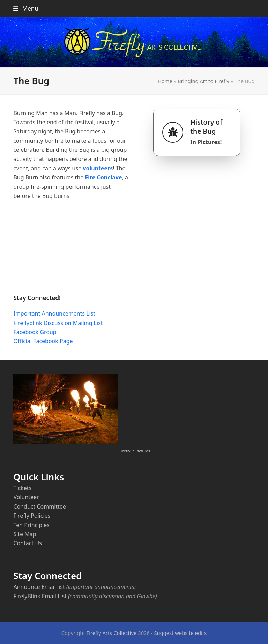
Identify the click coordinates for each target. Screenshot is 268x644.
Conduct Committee (39, 506)
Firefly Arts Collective (112, 633)
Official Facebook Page (43, 341)
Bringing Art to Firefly (203, 81)
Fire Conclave (103, 177)
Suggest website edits (180, 633)
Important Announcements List (54, 313)
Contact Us (27, 543)
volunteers (98, 168)
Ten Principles (31, 525)
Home (165, 81)
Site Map (25, 534)
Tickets (22, 488)
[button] (26, 9)
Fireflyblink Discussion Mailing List (58, 323)
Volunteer (26, 497)
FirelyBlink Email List (40, 596)
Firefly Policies (32, 516)
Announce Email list (39, 587)
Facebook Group (35, 332)
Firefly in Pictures (135, 451)
